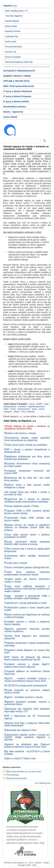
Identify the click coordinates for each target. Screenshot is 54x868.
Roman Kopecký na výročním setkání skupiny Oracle (27, 691)
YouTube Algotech (14, 16)
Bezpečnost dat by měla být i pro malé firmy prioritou (27, 479)
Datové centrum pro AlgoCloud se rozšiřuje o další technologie (27, 616)
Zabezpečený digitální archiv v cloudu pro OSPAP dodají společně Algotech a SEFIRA (27, 737)
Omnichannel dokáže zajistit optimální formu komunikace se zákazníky (27, 439)
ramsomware (24, 409)
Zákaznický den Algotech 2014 (20, 730)
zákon (16, 412)
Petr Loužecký (43, 317)
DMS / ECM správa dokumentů (19, 86)
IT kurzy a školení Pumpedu (17, 96)
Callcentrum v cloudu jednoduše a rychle (26, 603)
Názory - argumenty (13, 112)
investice (22, 407)
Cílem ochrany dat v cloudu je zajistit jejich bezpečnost (27, 550)
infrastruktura (10, 407)
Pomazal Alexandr (13, 47)
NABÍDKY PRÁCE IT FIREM (17, 76)
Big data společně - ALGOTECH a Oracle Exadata (27, 753)
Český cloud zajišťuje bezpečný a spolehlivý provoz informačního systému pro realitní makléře (27, 589)
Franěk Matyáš (12, 21)
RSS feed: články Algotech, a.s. (16, 863)
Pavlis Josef (10, 42)
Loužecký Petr (11, 36)
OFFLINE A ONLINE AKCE (16, 81)
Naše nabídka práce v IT (16, 11)
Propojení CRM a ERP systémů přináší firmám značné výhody (27, 512)
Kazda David (11, 26)
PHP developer (13, 775)
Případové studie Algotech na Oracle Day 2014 (27, 651)
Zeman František (13, 57)
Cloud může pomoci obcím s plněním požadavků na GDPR (27, 536)
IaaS (46, 404)
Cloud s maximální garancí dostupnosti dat (27, 567)
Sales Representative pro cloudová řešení (24, 772)
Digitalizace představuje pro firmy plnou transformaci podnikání (27, 458)
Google (46, 863)
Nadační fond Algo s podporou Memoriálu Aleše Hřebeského (27, 724)
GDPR (39, 404)
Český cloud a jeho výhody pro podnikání (26, 445)
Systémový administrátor (17, 778)
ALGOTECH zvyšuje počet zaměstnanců (26, 685)
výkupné (8, 412)
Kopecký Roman (13, 31)
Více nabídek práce (43, 783)
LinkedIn (38, 863)
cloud (32, 404)
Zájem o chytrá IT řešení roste (20, 758)
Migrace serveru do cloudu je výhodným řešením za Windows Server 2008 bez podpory (27, 527)
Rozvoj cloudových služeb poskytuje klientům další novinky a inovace (27, 543)
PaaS (13, 409)
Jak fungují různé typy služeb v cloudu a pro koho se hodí (27, 493)
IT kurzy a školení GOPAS (16, 102)
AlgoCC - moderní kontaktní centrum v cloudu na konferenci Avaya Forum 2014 (27, 680)
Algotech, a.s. (10, 6)
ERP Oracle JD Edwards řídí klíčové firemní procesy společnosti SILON (27, 658)
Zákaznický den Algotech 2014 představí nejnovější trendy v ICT (27, 710)
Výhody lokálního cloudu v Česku (22, 506)
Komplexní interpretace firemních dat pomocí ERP (27, 472)
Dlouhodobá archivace (15, 107)
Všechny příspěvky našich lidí (19, 62)
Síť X (31, 863)
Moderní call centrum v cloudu (20, 433)
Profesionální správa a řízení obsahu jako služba (27, 609)
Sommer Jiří (10, 52)
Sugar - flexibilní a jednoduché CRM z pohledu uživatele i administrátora (27, 597)
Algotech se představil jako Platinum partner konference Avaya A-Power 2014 (27, 746)
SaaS (34, 409)
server (42, 409)
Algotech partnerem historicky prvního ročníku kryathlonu (27, 630)
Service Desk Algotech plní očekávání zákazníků (27, 637)
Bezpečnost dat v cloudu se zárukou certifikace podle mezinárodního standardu (27, 500)
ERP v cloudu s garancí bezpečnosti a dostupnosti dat (27, 451)
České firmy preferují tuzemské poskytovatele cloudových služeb (27, 573)
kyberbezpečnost (36, 407)
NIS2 (6, 409)
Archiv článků (10, 117)
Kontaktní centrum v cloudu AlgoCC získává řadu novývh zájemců (27, 665)
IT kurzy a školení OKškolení (18, 91)
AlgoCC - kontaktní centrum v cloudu (24, 697)
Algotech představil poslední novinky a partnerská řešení (27, 703)
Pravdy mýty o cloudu (16, 563)
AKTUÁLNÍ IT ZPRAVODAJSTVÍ (19, 71)
